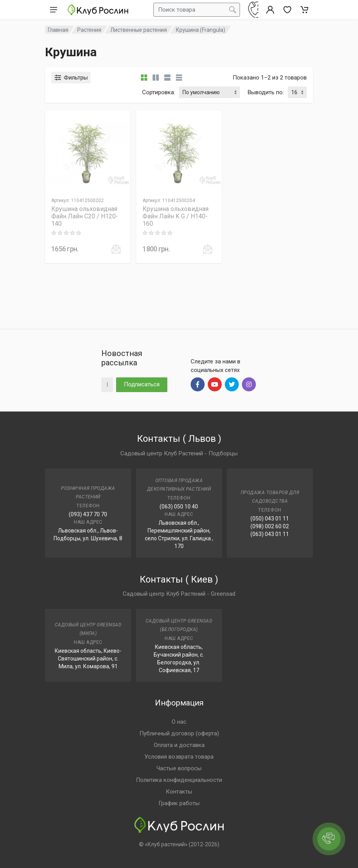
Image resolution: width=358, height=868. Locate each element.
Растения (89, 30)
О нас (179, 722)
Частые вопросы (179, 768)
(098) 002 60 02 (270, 526)
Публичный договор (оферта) (179, 733)
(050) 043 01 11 (270, 519)
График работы (179, 803)
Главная (58, 30)
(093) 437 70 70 (88, 514)
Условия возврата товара (179, 757)
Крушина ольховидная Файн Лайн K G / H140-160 (176, 216)
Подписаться (142, 384)
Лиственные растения (139, 30)
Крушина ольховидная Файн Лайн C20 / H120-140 (85, 216)
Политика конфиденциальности (179, 780)
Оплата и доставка (179, 745)
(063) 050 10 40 (179, 507)
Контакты (179, 792)
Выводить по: (266, 92)
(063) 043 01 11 (270, 534)
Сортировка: (159, 92)
